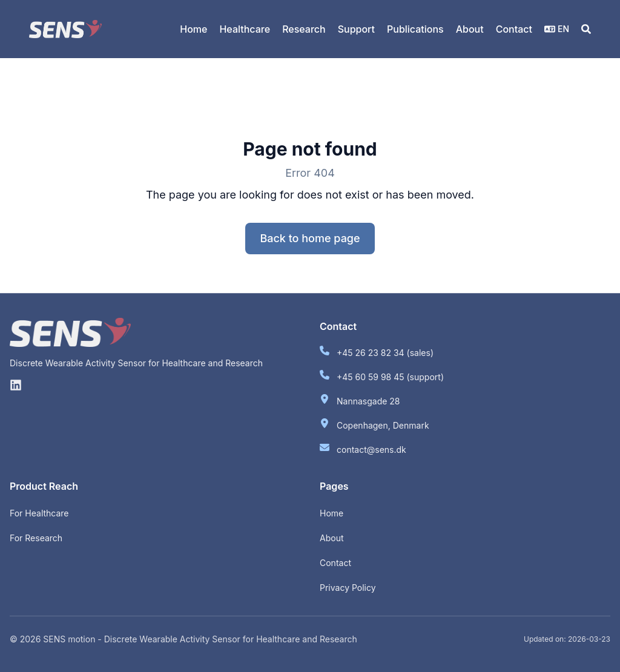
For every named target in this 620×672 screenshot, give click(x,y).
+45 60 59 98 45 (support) (390, 377)
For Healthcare (39, 513)
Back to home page (310, 238)
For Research (36, 538)
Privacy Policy (348, 588)
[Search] (586, 29)
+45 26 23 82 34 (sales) (385, 353)
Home (331, 513)
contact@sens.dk (371, 450)
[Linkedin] (16, 385)
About (331, 538)
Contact (335, 563)
